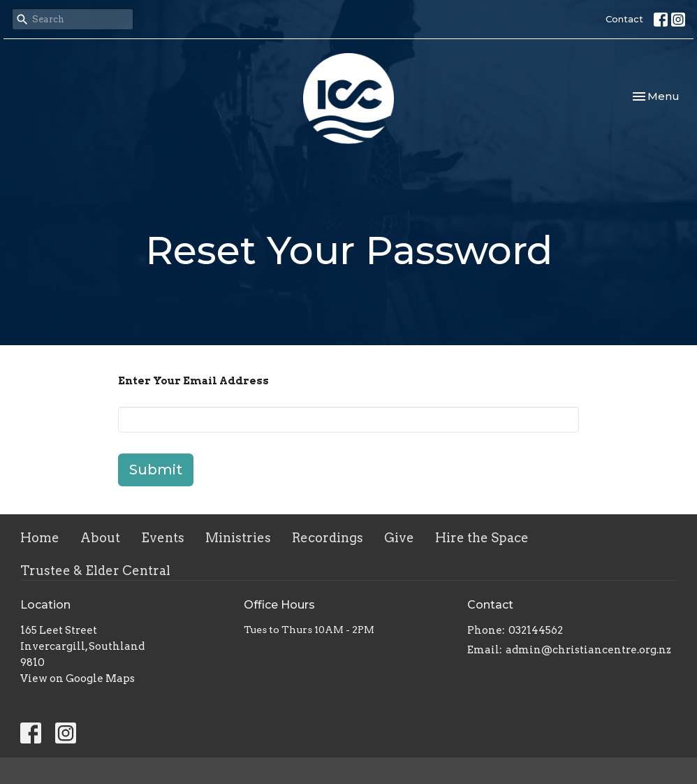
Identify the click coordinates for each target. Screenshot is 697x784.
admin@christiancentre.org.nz (588, 650)
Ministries (238, 538)
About (100, 538)
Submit (156, 470)
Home (40, 538)
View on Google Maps (78, 678)
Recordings (328, 538)
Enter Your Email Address (193, 381)
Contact (624, 19)
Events (163, 538)
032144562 (536, 630)
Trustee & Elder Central (95, 571)
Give (399, 538)
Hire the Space (482, 538)
